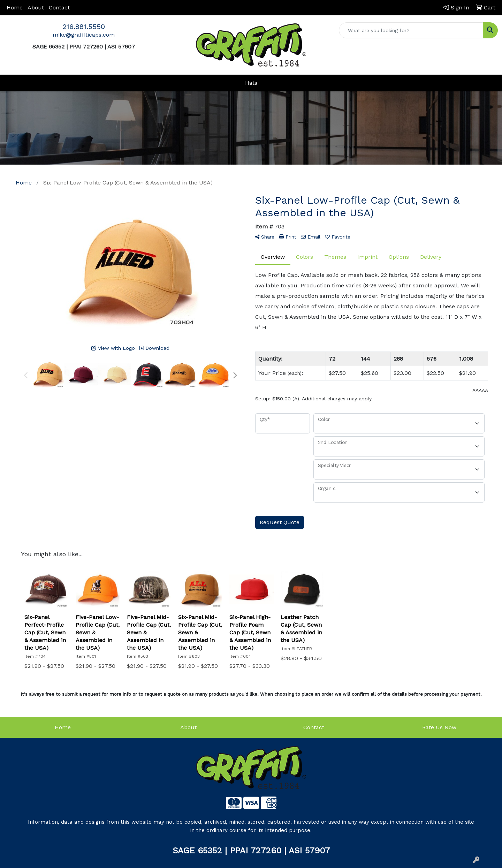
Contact (59, 7)
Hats (251, 83)
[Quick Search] (411, 30)
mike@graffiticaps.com (84, 35)
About (36, 7)
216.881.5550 (84, 27)
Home (15, 7)
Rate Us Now (439, 727)
